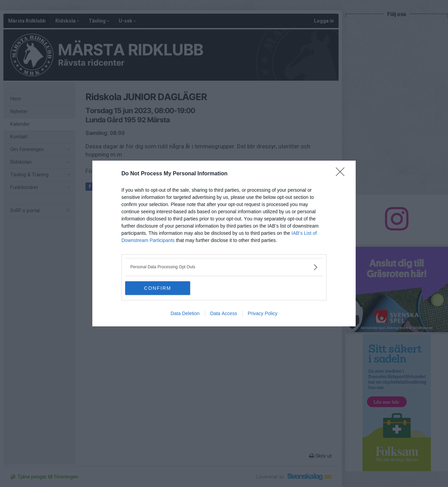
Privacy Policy (262, 313)
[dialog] (224, 243)
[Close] (342, 174)
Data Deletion (185, 313)
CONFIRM (157, 288)
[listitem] (224, 267)
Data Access (224, 313)
